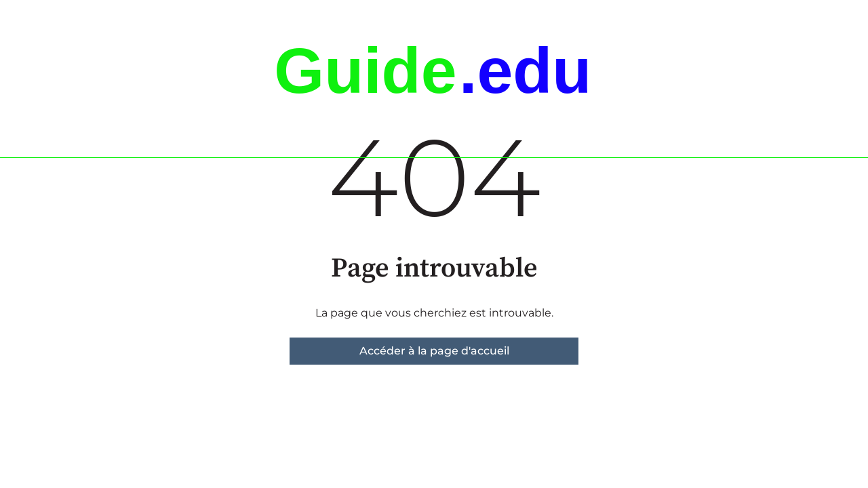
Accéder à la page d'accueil (434, 351)
